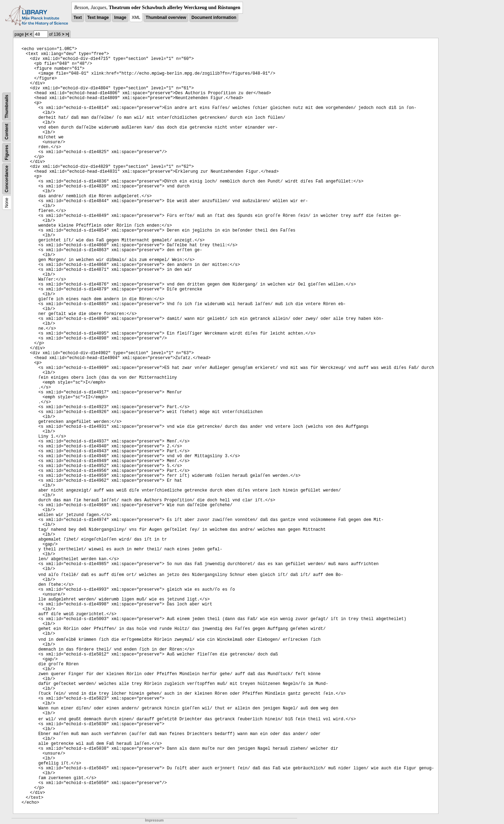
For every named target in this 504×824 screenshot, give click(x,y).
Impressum (154, 820)
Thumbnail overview (166, 18)
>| (67, 34)
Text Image (98, 18)
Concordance (7, 179)
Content (7, 132)
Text (78, 18)
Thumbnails (7, 106)
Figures (7, 153)
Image (120, 18)
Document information (214, 18)
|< (27, 34)
